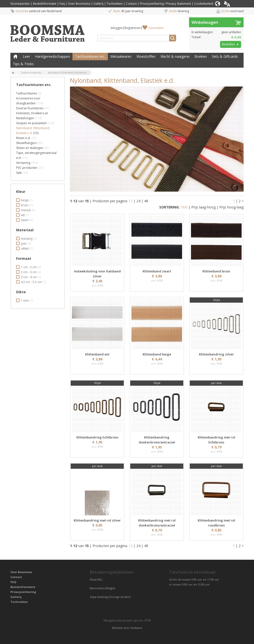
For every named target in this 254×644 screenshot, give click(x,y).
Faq (62, 4)
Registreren (133, 28)
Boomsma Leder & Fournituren (15, 57)
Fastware (136, 628)
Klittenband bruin (216, 271)
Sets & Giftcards (225, 56)
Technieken (115, 4)
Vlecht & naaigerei (175, 56)
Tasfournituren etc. (90, 56)
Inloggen (117, 28)
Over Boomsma (79, 4)
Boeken (201, 56)
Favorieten (156, 28)
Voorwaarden (20, 4)
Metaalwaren (121, 56)
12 (131, 201)
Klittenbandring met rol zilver (97, 520)
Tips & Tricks (23, 64)
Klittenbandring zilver (216, 354)
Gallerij (98, 4)
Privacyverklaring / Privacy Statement (165, 4)
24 (138, 201)
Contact (131, 4)
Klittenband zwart (157, 271)
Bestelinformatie (45, 4)
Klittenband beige (157, 354)
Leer (26, 56)
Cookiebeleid (204, 4)
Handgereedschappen (52, 56)
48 (146, 201)
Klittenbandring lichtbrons (97, 437)
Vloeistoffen (146, 56)
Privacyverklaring (23, 592)
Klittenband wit (97, 354)
